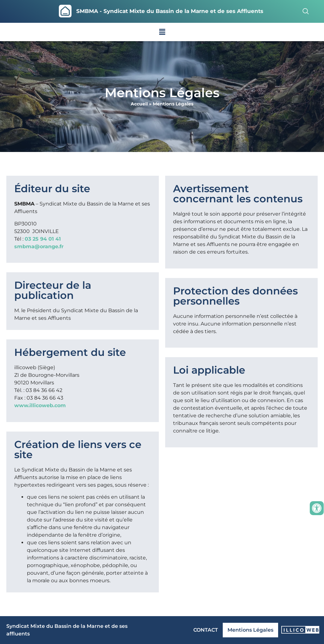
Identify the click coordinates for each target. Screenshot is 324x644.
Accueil (139, 104)
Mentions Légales (250, 630)
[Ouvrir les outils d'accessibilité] (317, 508)
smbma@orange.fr (39, 246)
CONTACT (206, 630)
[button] (162, 32)
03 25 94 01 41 (43, 239)
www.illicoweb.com (40, 405)
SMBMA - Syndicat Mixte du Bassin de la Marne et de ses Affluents (170, 11)
